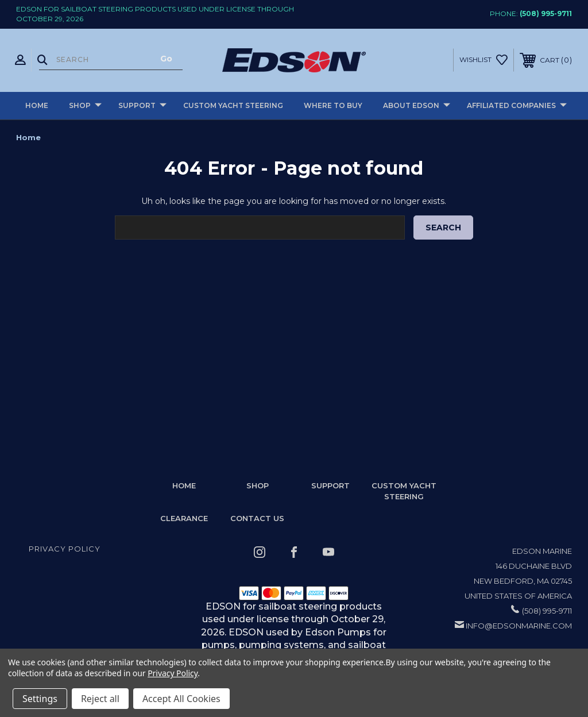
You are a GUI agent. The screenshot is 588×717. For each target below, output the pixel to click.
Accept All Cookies (181, 699)
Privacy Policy (65, 549)
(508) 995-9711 (546, 14)
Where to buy (333, 105)
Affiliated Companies (517, 106)
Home (37, 105)
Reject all (100, 699)
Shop (85, 106)
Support (142, 106)
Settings (40, 699)
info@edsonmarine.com (519, 626)
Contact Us (257, 518)
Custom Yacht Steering (233, 105)
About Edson (417, 106)
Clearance (184, 518)
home (184, 485)
